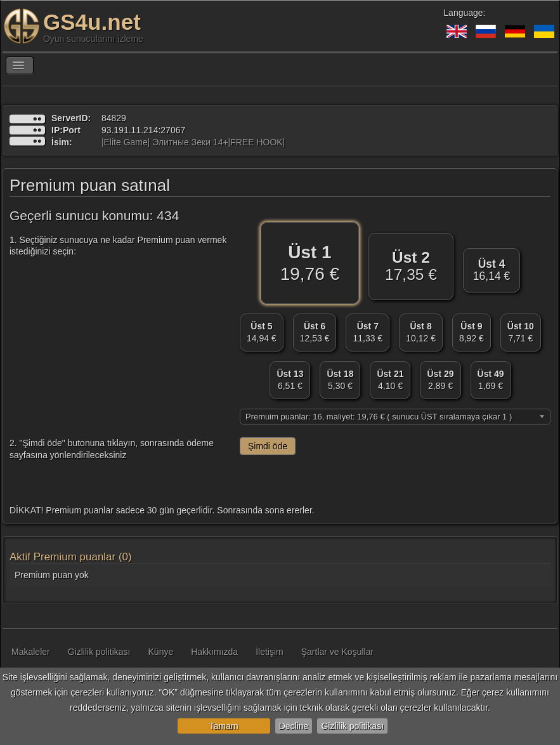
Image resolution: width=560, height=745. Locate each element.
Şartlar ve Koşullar (337, 652)
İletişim (270, 652)
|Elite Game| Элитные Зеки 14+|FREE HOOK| (193, 142)
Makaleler (31, 652)
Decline (294, 726)
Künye (161, 652)
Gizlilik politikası (352, 726)
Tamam (224, 726)
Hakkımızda (214, 652)
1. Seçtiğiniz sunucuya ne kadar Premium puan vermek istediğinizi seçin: (118, 246)
